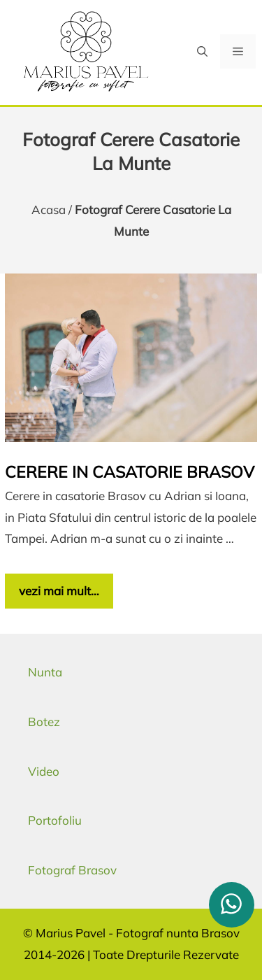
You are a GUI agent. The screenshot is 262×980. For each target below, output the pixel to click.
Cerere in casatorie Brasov (130, 472)
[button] (202, 51)
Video (44, 771)
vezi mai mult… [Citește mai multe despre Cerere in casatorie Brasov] (59, 591)
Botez (44, 722)
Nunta (45, 672)
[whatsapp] (232, 905)
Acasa (49, 210)
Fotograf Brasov (72, 870)
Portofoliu (55, 820)
